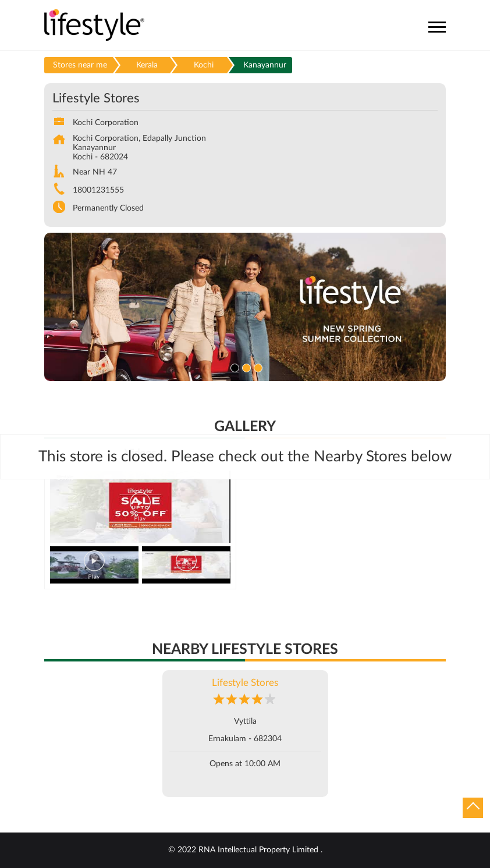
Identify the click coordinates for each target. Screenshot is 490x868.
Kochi (204, 65)
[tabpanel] (245, 307)
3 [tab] (257, 367)
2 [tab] (245, 367)
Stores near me (80, 65)
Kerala (147, 65)
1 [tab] (233, 367)
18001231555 (98, 190)
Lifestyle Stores (245, 683)
